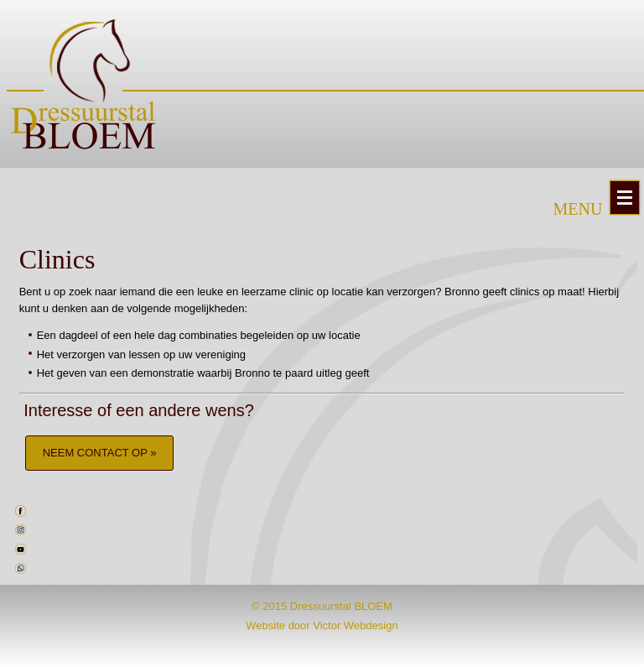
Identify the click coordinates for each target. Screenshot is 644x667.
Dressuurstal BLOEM (341, 606)
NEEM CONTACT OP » (100, 453)
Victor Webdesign (355, 625)
